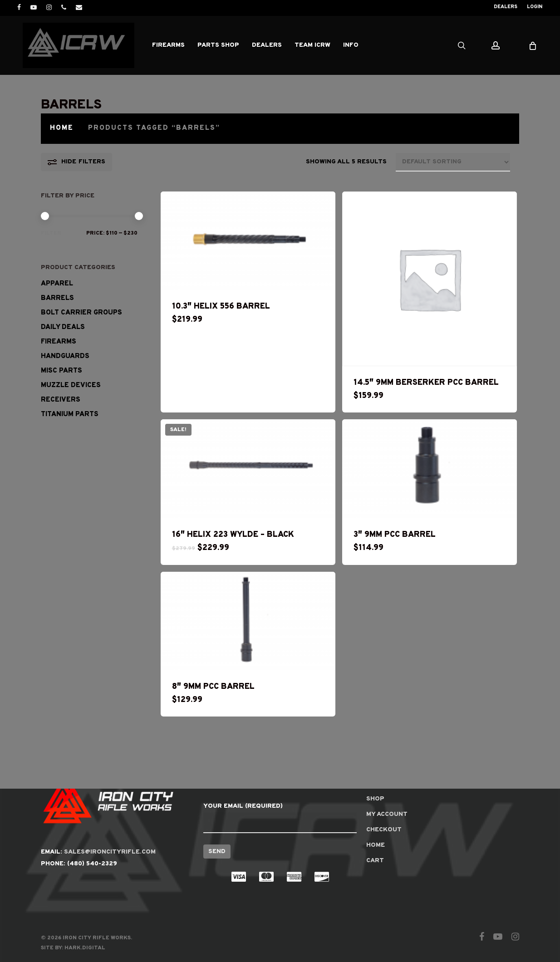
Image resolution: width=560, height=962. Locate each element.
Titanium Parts (70, 415)
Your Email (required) (280, 818)
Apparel (57, 284)
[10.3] (248, 241)
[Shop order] (453, 162)
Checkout (384, 830)
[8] (248, 621)
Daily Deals (63, 327)
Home (62, 128)
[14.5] (430, 279)
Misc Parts (61, 371)
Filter (51, 233)
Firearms (59, 342)
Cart (375, 861)
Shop (375, 799)
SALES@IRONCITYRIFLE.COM (110, 852)
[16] (248, 469)
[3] (430, 469)
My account (387, 814)
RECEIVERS (61, 400)
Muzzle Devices (71, 385)
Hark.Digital (85, 948)
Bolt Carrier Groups (81, 313)
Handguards (65, 356)
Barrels (57, 298)
